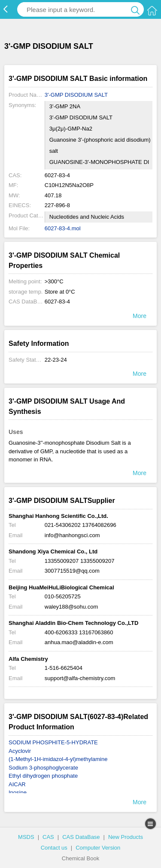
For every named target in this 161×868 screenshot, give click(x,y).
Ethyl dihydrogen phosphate (43, 776)
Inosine (18, 792)
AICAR (17, 784)
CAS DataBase (81, 837)
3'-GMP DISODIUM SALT (76, 95)
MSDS (26, 837)
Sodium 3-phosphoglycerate (43, 768)
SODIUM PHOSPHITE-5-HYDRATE (53, 742)
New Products (126, 837)
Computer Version (98, 848)
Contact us (54, 848)
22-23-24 (56, 360)
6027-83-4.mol (63, 228)
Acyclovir (20, 751)
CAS (48, 837)
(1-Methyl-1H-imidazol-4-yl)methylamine (58, 759)
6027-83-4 (57, 302)
